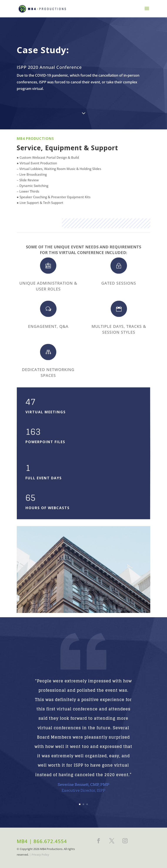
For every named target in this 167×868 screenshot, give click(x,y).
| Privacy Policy (39, 855)
